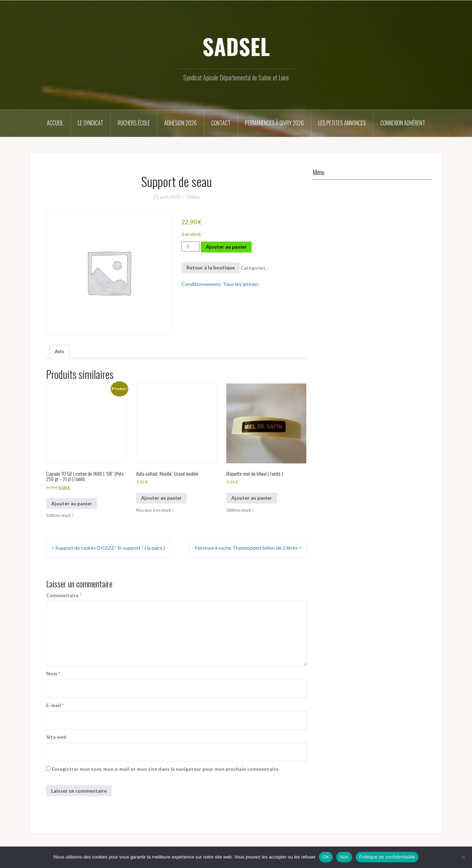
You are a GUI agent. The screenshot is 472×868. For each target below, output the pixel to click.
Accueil (55, 123)
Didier (194, 197)
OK (326, 857)
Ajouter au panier (226, 247)
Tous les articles (241, 284)
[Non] (463, 857)
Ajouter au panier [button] (72, 503)
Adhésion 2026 (180, 123)
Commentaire (64, 595)
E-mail (55, 705)
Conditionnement (201, 284)
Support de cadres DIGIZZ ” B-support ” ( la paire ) (110, 548)
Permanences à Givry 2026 (274, 123)
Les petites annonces (342, 123)
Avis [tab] (59, 351)
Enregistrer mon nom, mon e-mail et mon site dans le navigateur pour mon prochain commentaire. (166, 769)
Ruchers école (134, 123)
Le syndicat (91, 123)
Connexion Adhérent (403, 123)
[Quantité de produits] (191, 246)
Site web (56, 737)
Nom (53, 673)
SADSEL (236, 46)
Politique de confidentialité (387, 857)
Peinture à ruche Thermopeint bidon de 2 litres (246, 548)
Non (344, 857)
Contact (221, 123)
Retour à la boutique (211, 267)
